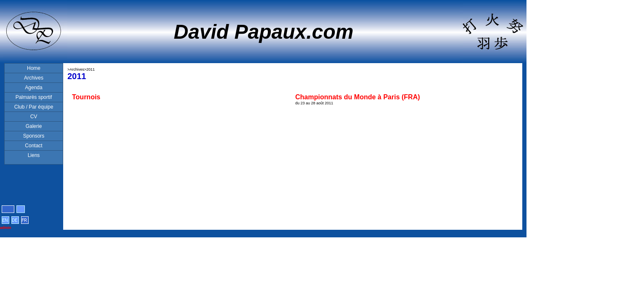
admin (6, 228)
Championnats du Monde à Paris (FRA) (358, 97)
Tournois (86, 97)
